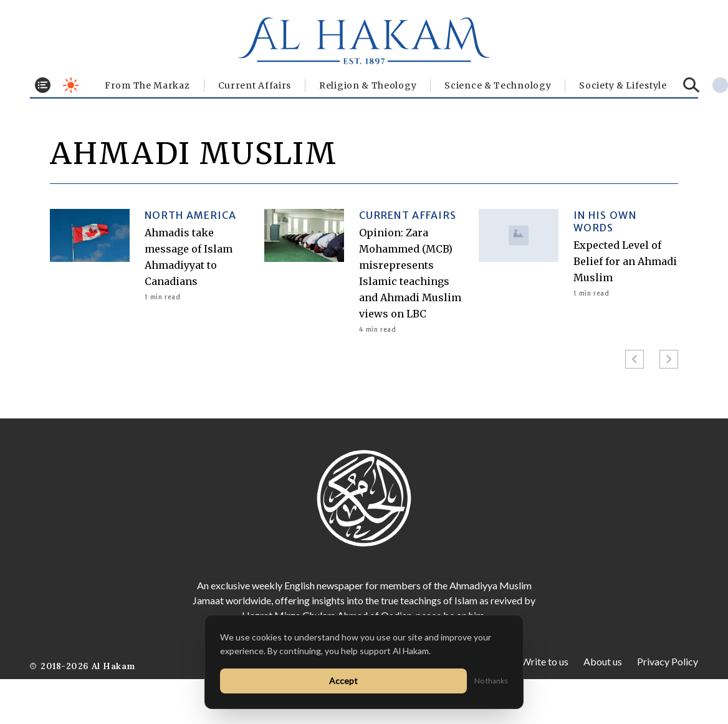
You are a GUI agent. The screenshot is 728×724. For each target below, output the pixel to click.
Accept (343, 681)
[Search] (692, 85)
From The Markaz (147, 85)
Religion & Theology (368, 85)
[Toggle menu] (43, 85)
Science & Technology (498, 85)
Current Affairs (255, 85)
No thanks (491, 681)
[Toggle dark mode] (71, 85)
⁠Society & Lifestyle (623, 85)
